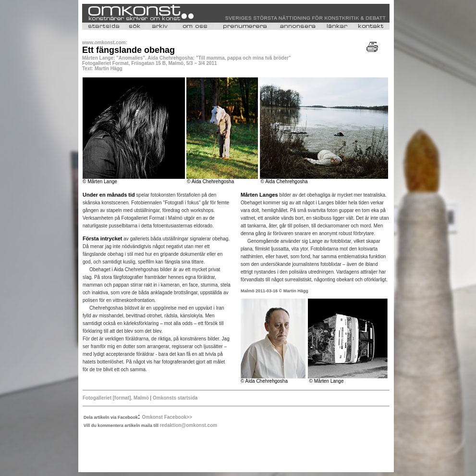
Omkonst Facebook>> (167, 417)
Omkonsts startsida (174, 398)
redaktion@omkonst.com (188, 425)
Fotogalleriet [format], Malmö (116, 398)
